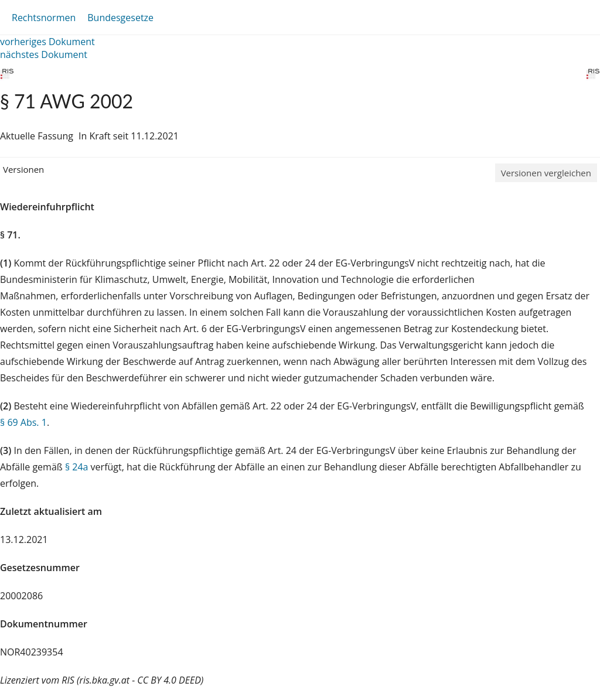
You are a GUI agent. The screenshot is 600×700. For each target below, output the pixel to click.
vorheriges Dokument (47, 42)
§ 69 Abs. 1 (23, 422)
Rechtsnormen (44, 18)
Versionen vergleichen (546, 173)
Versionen (23, 169)
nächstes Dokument (44, 54)
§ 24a (77, 467)
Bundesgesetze (120, 18)
